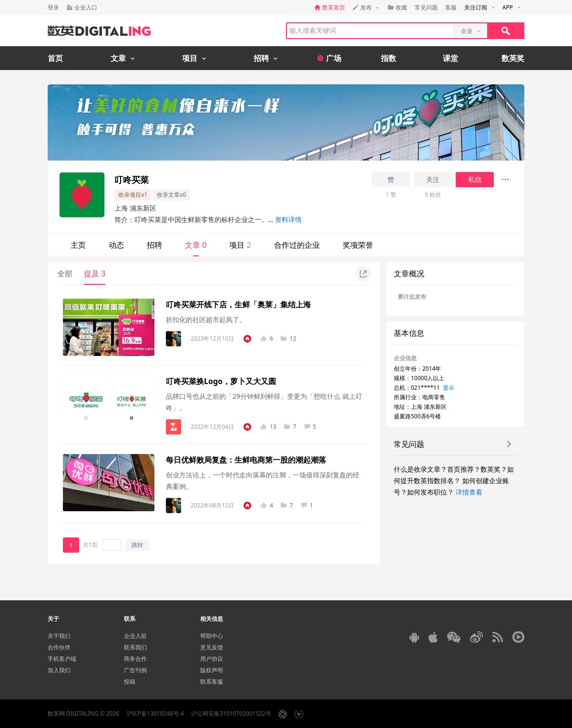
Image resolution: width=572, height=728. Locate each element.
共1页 (90, 545)
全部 (65, 273)
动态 (116, 245)
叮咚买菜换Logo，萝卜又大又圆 (221, 381)
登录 (53, 7)
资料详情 (288, 219)
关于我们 (59, 636)
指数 (388, 58)
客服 (451, 7)
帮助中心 (212, 636)
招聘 (154, 245)
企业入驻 (135, 636)
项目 (240, 245)
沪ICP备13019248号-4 (155, 713)
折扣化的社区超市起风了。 (206, 319)
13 (269, 427)
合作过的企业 (297, 245)
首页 (55, 58)
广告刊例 (135, 670)
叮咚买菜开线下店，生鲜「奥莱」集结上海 (238, 304)
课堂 (450, 58)
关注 (433, 180)
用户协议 (212, 659)
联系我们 (135, 647)
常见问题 (426, 7)
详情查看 (469, 492)
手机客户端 (62, 659)
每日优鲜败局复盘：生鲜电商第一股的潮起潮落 (246, 460)
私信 (475, 180)
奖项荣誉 (358, 245)
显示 (449, 388)
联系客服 (212, 682)
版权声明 (212, 670)
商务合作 (135, 659)
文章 (196, 245)
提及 (95, 273)
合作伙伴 (59, 647)
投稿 (130, 682)
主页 (78, 245)
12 (289, 339)
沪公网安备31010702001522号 (231, 713)
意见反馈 (212, 647)
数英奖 (513, 58)
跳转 (137, 545)
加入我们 (59, 670)
